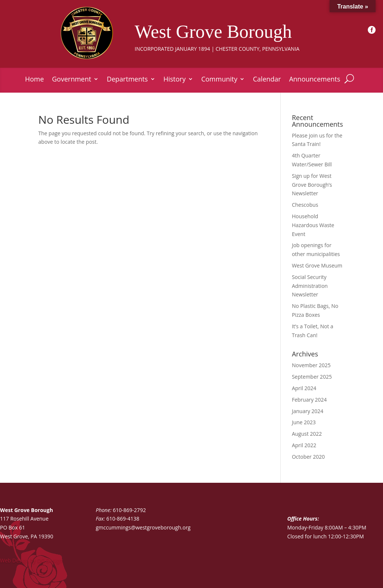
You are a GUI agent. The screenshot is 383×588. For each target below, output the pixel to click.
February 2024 (309, 400)
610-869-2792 (129, 510)
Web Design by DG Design (31, 560)
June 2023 (304, 422)
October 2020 (308, 457)
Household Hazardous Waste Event (313, 225)
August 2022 (307, 434)
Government (72, 80)
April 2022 (304, 445)
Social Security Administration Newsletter (310, 286)
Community (219, 80)
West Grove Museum (317, 265)
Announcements (315, 80)
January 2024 (308, 411)
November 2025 (311, 365)
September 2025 (312, 377)
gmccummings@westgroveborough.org (143, 527)
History (175, 80)
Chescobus (305, 205)
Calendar (267, 80)
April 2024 (304, 388)
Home (34, 80)
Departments (127, 80)
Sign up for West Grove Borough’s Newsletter (312, 185)
